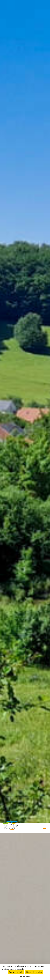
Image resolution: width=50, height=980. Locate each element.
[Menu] (45, 828)
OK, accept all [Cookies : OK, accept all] (16, 972)
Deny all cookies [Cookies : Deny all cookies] (34, 972)
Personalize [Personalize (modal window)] (25, 976)
